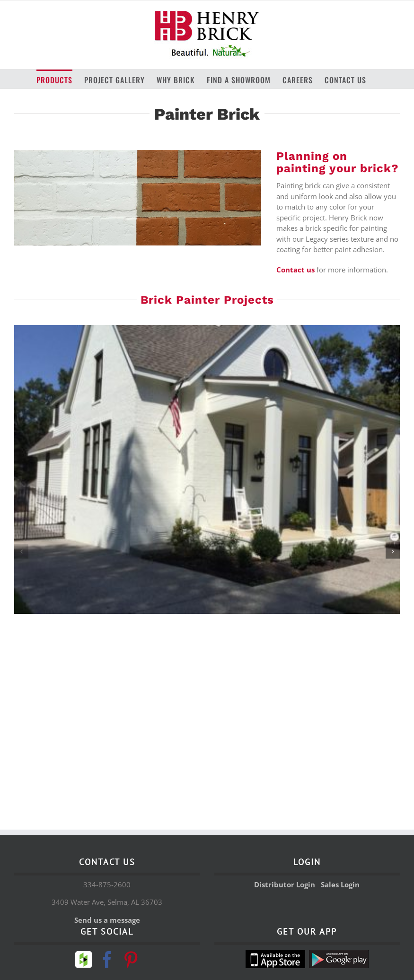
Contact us (295, 270)
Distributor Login (285, 884)
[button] (21, 551)
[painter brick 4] (207, 469)
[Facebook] (107, 959)
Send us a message (107, 920)
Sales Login (340, 884)
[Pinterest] (131, 959)
